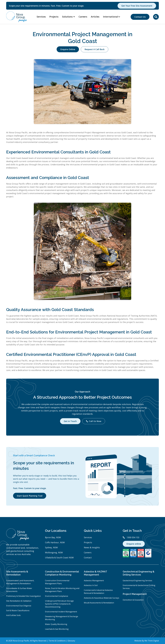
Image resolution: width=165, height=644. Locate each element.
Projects (54, 17)
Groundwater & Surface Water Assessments (19, 590)
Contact (88, 558)
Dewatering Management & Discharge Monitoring (62, 618)
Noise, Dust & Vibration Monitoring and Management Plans (62, 590)
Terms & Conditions (57, 641)
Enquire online (134, 544)
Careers (83, 17)
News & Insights (92, 547)
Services (41, 17)
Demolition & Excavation (133, 600)
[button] (113, 17)
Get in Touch (70, 421)
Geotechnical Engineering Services (137, 581)
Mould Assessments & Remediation (99, 603)
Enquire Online (68, 49)
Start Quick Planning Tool (30, 496)
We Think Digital (152, 641)
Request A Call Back (95, 49)
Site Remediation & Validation (19, 601)
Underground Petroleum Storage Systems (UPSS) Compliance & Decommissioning (59, 604)
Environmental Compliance (57, 596)
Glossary (71, 641)
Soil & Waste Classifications (18, 610)
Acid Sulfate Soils (13, 615)
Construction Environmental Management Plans (57, 582)
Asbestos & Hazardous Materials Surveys (102, 598)
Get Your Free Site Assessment (137, 6)
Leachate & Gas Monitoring (57, 629)
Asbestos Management (94, 581)
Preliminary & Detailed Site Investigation (23, 596)
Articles (95, 17)
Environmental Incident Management (61, 612)
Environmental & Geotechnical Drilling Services (139, 587)
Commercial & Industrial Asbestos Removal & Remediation (98, 592)
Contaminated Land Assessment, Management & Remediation (20, 582)
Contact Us (140, 17)
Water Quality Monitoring (56, 624)
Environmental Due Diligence (19, 606)
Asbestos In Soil (91, 585)
